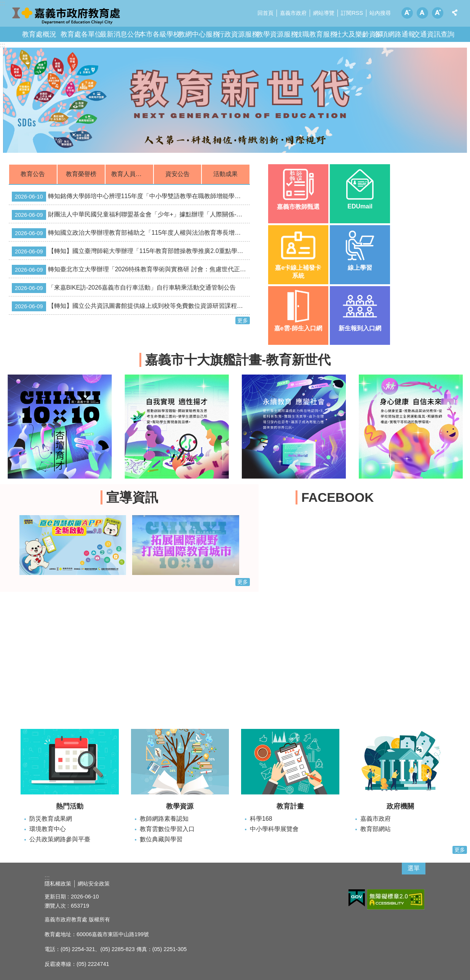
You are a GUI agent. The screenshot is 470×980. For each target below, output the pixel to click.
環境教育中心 (48, 829)
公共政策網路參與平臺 (60, 839)
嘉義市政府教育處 (67, 15)
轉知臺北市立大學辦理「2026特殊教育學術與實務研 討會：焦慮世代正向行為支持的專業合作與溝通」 (131, 270)
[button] (235, 100)
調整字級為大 (438, 13)
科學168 (261, 819)
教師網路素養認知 (164, 819)
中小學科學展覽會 (274, 829)
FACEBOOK (337, 497)
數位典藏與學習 (161, 839)
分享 (455, 13)
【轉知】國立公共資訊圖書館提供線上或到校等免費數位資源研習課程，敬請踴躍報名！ (131, 306)
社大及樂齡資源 (359, 34)
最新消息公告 (120, 34)
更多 (243, 320)
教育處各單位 (81, 34)
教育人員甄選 (129, 174)
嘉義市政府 (293, 13)
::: (2, 45)
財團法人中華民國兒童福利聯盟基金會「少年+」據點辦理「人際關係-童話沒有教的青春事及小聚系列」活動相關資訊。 (131, 215)
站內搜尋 (380, 13)
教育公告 (33, 174)
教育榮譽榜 (81, 174)
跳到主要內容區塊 (4, 4)
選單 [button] (414, 868)
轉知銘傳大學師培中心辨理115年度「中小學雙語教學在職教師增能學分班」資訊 (131, 197)
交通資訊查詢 (434, 34)
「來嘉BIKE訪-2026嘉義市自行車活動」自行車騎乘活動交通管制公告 (124, 288)
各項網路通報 (395, 34)
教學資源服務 (277, 34)
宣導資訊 (132, 497)
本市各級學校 (160, 34)
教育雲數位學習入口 (167, 829)
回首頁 (265, 13)
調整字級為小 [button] (407, 13)
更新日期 (55, 897)
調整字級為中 (422, 13)
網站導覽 (324, 13)
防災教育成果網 (51, 819)
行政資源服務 (238, 34)
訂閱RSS (352, 13)
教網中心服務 (199, 34)
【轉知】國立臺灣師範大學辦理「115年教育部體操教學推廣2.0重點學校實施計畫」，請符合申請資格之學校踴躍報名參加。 (131, 251)
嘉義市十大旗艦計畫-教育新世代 (238, 360)
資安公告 (177, 174)
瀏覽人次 (55, 906)
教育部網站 (376, 829)
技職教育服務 (316, 34)
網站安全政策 (94, 884)
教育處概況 (39, 34)
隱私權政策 (58, 884)
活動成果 (225, 174)
